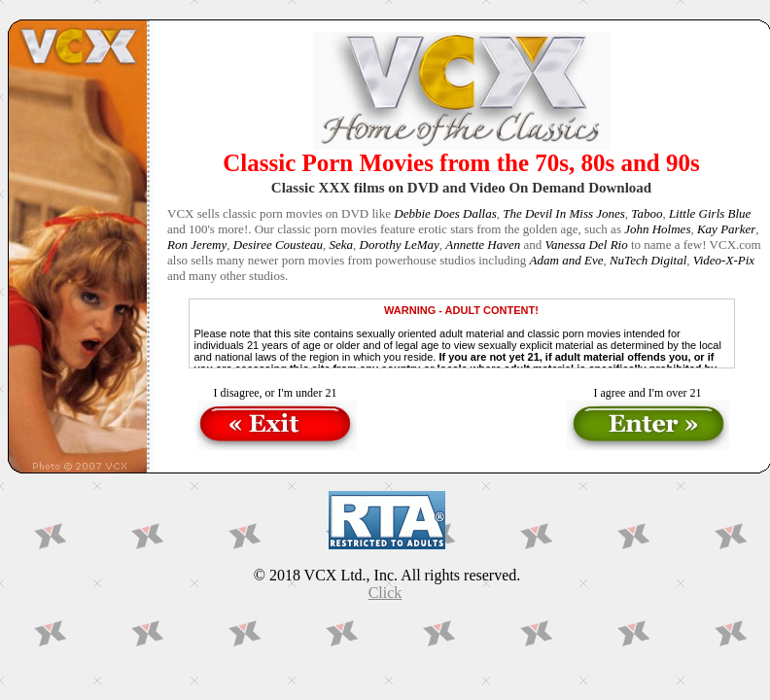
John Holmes (657, 229)
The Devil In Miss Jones (564, 213)
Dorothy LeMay (400, 245)
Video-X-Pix (724, 260)
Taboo (647, 213)
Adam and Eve (567, 260)
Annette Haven (483, 245)
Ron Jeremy (197, 245)
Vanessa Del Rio (586, 245)
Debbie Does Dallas (445, 213)
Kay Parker (726, 229)
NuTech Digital (648, 260)
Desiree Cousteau (278, 245)
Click (385, 593)
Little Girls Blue (710, 213)
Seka (342, 245)
